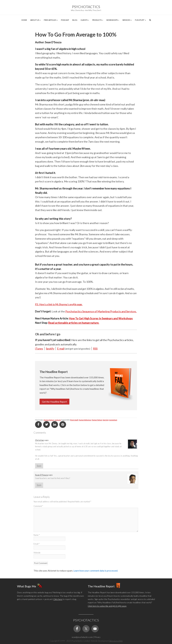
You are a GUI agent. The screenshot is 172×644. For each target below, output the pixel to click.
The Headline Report (101, 586)
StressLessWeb (116, 641)
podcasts (58, 420)
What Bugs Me (27, 586)
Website (37, 553)
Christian (39, 440)
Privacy (97, 637)
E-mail (61, 349)
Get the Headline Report (54, 402)
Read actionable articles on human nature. (74, 323)
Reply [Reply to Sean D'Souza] (39, 485)
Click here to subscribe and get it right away (107, 606)
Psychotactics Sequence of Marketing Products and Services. (101, 311)
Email (37, 544)
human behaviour (85, 420)
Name (37, 535)
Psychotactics (86, 7)
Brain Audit (74, 420)
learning (106, 420)
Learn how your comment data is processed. (96, 571)
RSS (95, 349)
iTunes (39, 349)
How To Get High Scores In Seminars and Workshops (101, 318)
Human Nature (49, 420)
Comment (38, 506)
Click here (58, 599)
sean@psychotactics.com (82, 637)
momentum (113, 420)
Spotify (50, 349)
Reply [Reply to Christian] (39, 466)
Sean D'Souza (42, 475)
